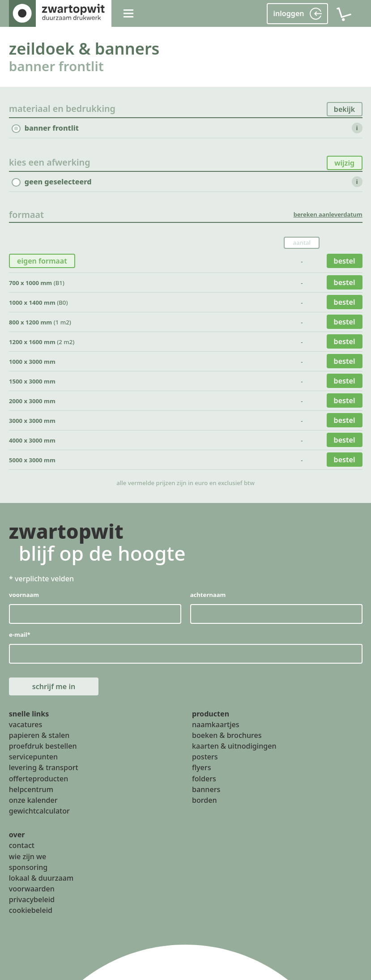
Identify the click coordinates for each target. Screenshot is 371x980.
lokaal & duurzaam (41, 878)
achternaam (208, 595)
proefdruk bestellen (43, 746)
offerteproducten (39, 778)
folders (204, 778)
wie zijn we (28, 856)
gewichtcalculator (39, 811)
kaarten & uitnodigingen (234, 746)
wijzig (344, 163)
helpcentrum (31, 789)
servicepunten (34, 757)
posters (205, 757)
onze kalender (33, 800)
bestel (344, 261)
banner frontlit (56, 66)
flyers (201, 767)
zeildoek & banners (84, 48)
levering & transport (44, 767)
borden (205, 800)
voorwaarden (32, 889)
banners (206, 789)
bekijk (345, 109)
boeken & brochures (227, 735)
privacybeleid (32, 899)
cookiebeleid (31, 910)
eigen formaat (42, 261)
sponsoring (28, 867)
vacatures (26, 724)
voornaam (24, 595)
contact (22, 845)
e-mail (20, 635)
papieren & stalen (39, 735)
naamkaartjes (216, 724)
